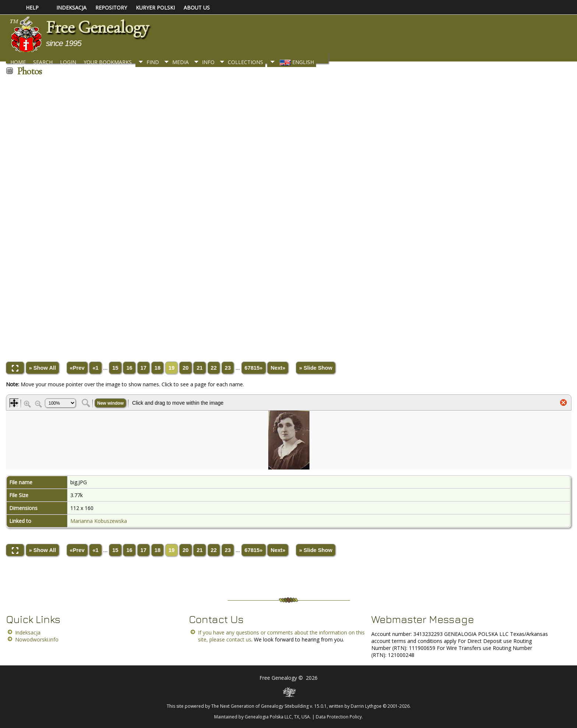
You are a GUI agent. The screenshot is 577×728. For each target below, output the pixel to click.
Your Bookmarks (108, 62)
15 (115, 368)
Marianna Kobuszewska (99, 521)
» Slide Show (316, 368)
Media (180, 62)
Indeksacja (28, 632)
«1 (95, 368)
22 (214, 368)
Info (208, 62)
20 (185, 368)
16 (129, 368)
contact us (239, 639)
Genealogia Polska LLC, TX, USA (277, 717)
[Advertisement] (227, 216)
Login (68, 62)
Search (43, 62)
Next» (278, 368)
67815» (254, 368)
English (296, 62)
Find (153, 62)
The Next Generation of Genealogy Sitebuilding (260, 706)
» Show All (43, 368)
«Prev (77, 368)
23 (228, 368)
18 (157, 368)
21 (199, 368)
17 (144, 368)
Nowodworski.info (37, 639)
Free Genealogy (97, 27)
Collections (245, 62)
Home (18, 62)
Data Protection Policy (339, 717)
